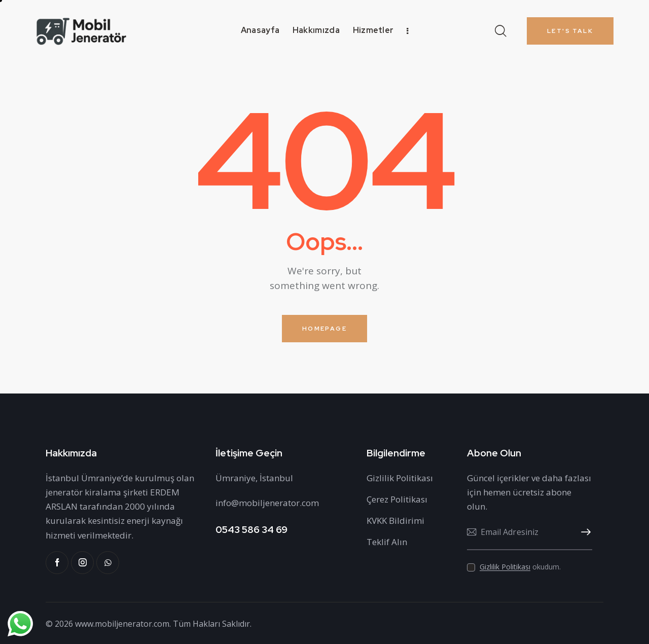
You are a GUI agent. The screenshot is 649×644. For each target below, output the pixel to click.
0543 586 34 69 (251, 530)
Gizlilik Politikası (505, 567)
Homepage (324, 329)
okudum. (520, 567)
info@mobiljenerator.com (267, 503)
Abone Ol (585, 532)
